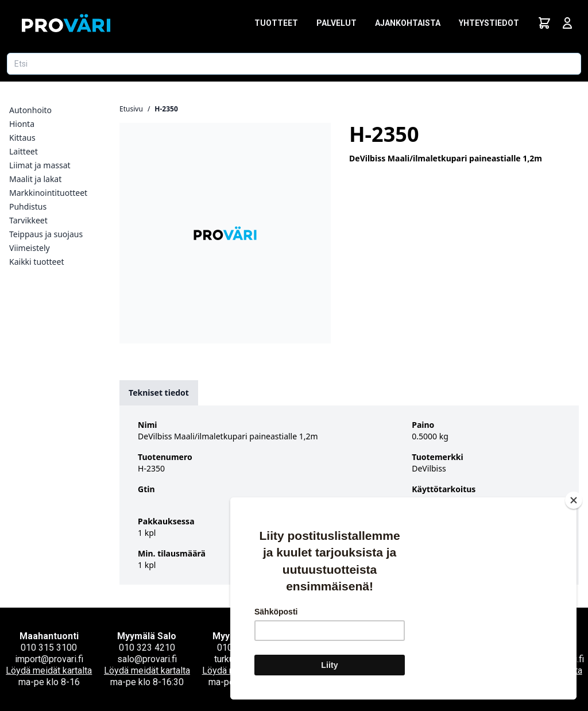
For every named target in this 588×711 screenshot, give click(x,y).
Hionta (22, 124)
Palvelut (336, 23)
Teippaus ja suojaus (46, 234)
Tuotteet (276, 23)
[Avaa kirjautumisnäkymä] (567, 23)
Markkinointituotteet (48, 193)
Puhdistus (28, 206)
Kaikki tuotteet (36, 262)
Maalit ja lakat (35, 179)
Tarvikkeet (28, 220)
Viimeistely (30, 248)
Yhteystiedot (489, 23)
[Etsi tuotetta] (294, 64)
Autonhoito (30, 110)
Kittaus (22, 138)
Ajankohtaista (408, 23)
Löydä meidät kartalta (49, 671)
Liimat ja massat (40, 165)
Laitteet (24, 151)
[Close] (574, 500)
